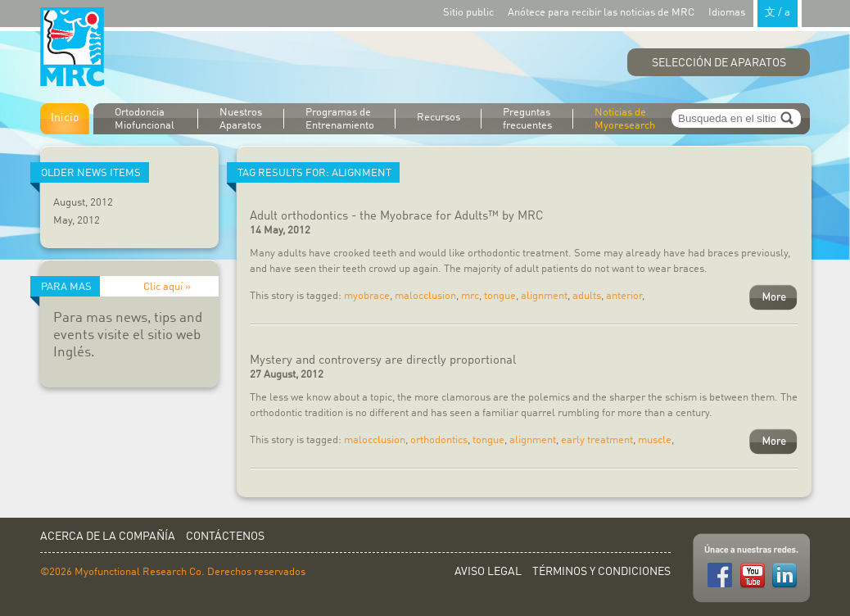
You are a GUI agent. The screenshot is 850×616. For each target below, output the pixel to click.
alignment (544, 296)
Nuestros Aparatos (241, 119)
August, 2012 (83, 203)
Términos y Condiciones (601, 572)
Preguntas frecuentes (527, 119)
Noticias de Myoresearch (625, 119)
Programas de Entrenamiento (340, 119)
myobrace (367, 296)
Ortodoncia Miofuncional (145, 119)
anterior (624, 296)
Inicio (65, 118)
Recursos (439, 118)
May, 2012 (77, 221)
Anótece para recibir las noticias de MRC (601, 13)
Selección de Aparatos (719, 63)
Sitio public (468, 13)
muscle (655, 440)
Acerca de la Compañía (108, 537)
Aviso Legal (488, 572)
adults (587, 296)
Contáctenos (225, 537)
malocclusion (425, 296)
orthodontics (439, 440)
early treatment (597, 440)
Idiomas (755, 12)
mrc (470, 296)
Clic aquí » (167, 287)
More (773, 297)
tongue (500, 296)
